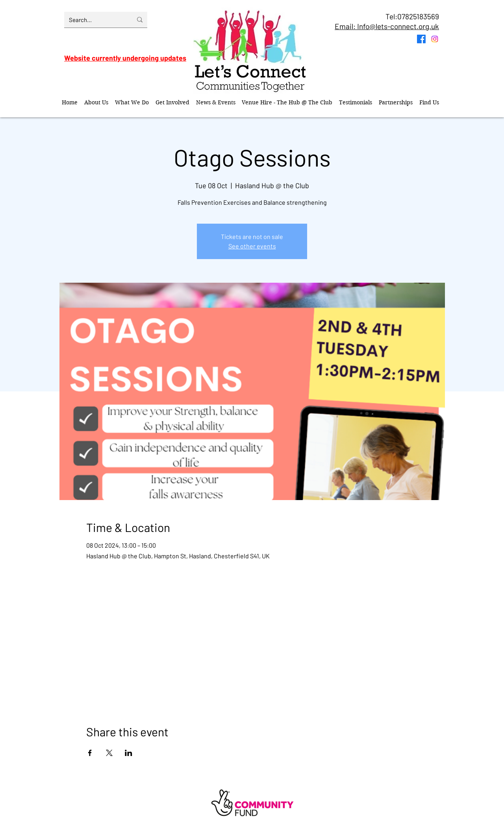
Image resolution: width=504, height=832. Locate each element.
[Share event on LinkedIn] (129, 753)
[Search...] (95, 20)
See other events (252, 246)
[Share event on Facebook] (90, 753)
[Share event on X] (109, 753)
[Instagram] (435, 39)
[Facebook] (421, 39)
